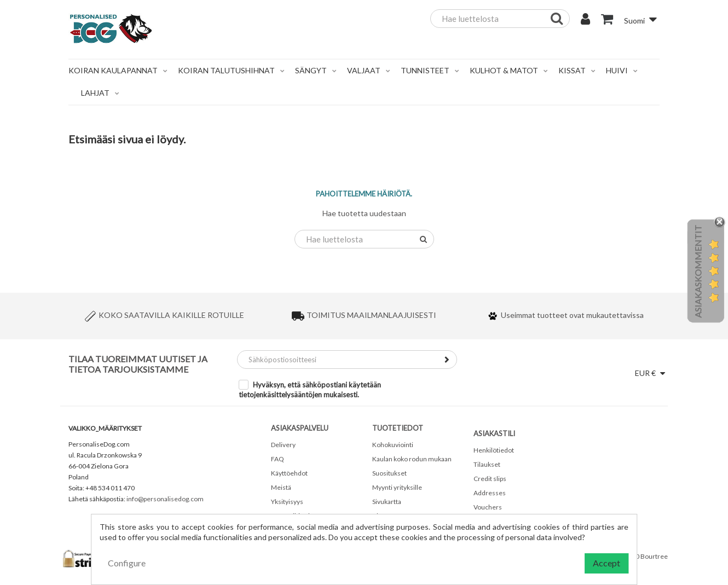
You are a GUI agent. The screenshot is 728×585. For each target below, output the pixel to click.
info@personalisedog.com (165, 499)
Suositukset (389, 473)
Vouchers (488, 507)
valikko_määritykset (105, 428)
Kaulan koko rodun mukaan (412, 459)
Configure (127, 563)
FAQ (278, 459)
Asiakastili (494, 433)
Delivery (283, 445)
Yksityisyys (287, 502)
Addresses (490, 493)
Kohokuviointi (393, 445)
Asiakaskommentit (698, 271)
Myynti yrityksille (397, 487)
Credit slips (490, 479)
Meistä (281, 487)
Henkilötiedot (494, 450)
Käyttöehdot (289, 473)
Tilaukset (487, 464)
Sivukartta (387, 502)
